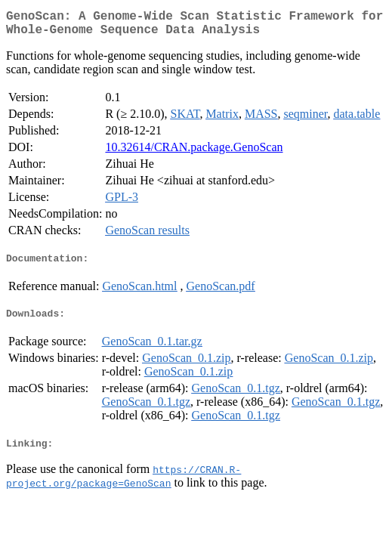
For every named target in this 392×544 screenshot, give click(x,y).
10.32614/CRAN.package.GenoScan (194, 153)
